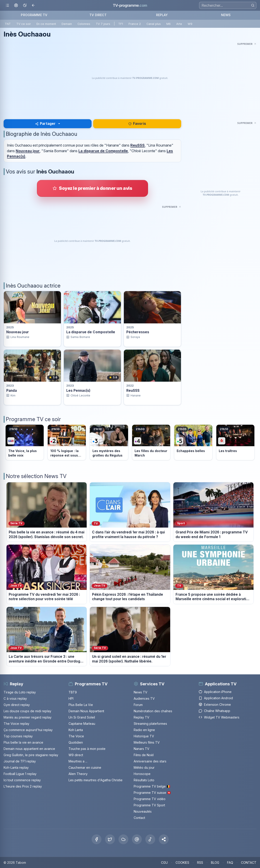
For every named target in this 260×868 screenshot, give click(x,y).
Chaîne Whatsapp (214, 711)
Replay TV (142, 717)
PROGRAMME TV (34, 15)
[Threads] (137, 839)
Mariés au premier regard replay (28, 717)
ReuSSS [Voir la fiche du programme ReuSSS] (133, 391)
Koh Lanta (76, 730)
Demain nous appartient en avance (29, 749)
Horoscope (142, 774)
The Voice (76, 736)
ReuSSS (138, 145)
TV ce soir (24, 24)
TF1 (121, 24)
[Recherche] (228, 5)
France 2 (135, 24)
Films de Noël (144, 755)
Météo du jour (144, 767)
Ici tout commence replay (22, 780)
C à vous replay (15, 698)
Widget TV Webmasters (219, 717)
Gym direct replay (17, 705)
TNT (8, 24)
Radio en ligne (144, 730)
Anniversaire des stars (150, 761)
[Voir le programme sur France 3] (109, 442)
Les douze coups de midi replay (27, 711)
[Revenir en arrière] (33, 5)
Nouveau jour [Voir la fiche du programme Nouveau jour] (18, 332)
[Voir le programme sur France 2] (67, 442)
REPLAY (162, 15)
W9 (190, 24)
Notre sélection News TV (36, 476)
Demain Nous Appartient (86, 711)
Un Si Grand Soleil (82, 717)
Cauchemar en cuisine (85, 767)
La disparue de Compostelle (103, 151)
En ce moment (46, 24)
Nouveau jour (28, 151)
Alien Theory (78, 774)
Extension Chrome (215, 705)
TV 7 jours (103, 24)
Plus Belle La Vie (81, 705)
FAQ (230, 863)
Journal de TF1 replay (20, 761)
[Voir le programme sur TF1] (25, 442)
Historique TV (144, 736)
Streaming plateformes (150, 724)
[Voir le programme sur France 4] (151, 442)
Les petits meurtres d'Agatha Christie (96, 780)
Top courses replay (18, 736)
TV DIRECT (98, 15)
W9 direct (76, 755)
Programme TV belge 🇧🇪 (152, 786)
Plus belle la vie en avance (23, 742)
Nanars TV (142, 749)
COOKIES (182, 863)
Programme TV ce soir (33, 419)
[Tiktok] (150, 839)
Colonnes (84, 24)
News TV (141, 692)
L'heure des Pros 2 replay (23, 786)
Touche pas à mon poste (87, 749)
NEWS (226, 15)
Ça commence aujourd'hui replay (28, 730)
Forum (138, 705)
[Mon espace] (16, 5)
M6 (169, 24)
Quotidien (76, 742)
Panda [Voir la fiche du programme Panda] (12, 391)
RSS (200, 863)
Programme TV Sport (149, 805)
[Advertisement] (130, 78)
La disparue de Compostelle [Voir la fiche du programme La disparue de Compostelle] (91, 332)
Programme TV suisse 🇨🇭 (152, 793)
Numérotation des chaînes (153, 711)
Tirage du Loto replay (20, 692)
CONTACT (249, 863)
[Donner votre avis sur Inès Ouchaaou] (92, 188)
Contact (139, 818)
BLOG (215, 863)
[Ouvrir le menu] (7, 5)
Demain (67, 24)
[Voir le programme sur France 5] (193, 442)
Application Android (216, 698)
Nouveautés (143, 811)
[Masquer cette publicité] (247, 44)
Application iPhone (215, 692)
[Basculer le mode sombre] (25, 5)
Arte (179, 24)
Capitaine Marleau (82, 724)
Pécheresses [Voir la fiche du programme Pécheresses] (138, 332)
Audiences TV (144, 698)
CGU (164, 863)
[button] (164, 839)
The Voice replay (16, 724)
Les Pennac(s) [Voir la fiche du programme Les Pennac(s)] (78, 391)
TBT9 (73, 692)
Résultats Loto (144, 780)
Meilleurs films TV (147, 742)
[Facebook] (97, 839)
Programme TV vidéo (150, 799)
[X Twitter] (110, 839)
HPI (71, 698)
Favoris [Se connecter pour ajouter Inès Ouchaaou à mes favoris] (137, 124)
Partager (45, 124)
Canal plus (154, 24)
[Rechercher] (253, 5)
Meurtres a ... (78, 761)
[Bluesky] (123, 839)
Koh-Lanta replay (16, 767)
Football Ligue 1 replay (20, 774)
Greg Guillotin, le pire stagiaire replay (31, 755)
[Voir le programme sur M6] (235, 442)
